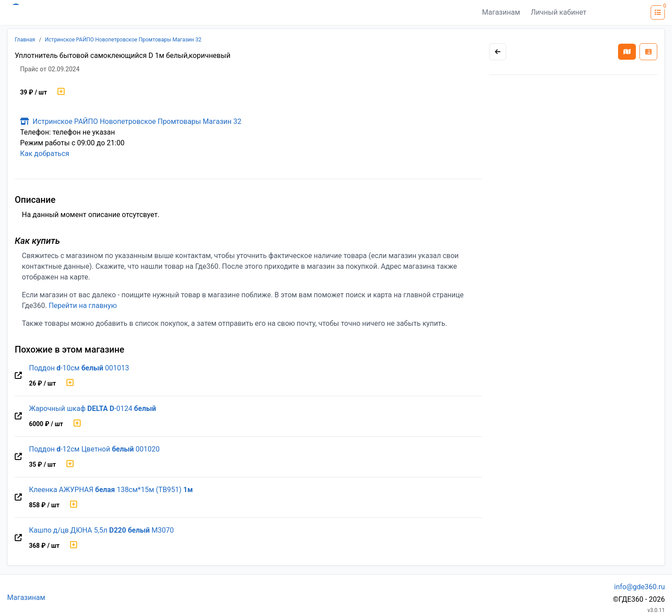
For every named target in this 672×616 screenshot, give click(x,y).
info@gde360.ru (639, 587)
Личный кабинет (559, 12)
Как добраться (45, 154)
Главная (25, 40)
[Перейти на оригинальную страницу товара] (18, 376)
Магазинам (501, 12)
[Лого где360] (95, 12)
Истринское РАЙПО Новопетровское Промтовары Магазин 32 (123, 40)
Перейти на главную (83, 306)
